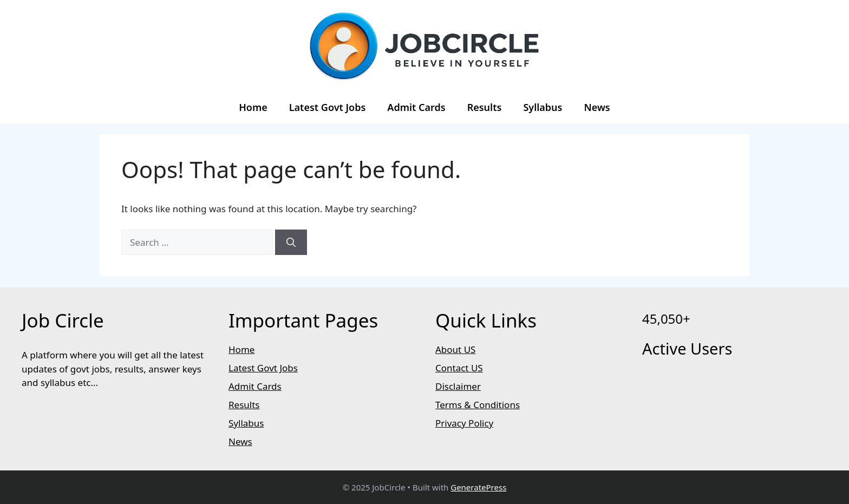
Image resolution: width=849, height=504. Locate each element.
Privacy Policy (464, 423)
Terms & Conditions (478, 405)
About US (455, 349)
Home (253, 107)
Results (485, 107)
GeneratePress (478, 487)
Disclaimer (458, 386)
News (597, 107)
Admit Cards (416, 107)
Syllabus (543, 107)
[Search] (291, 243)
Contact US (459, 368)
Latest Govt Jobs (328, 107)
